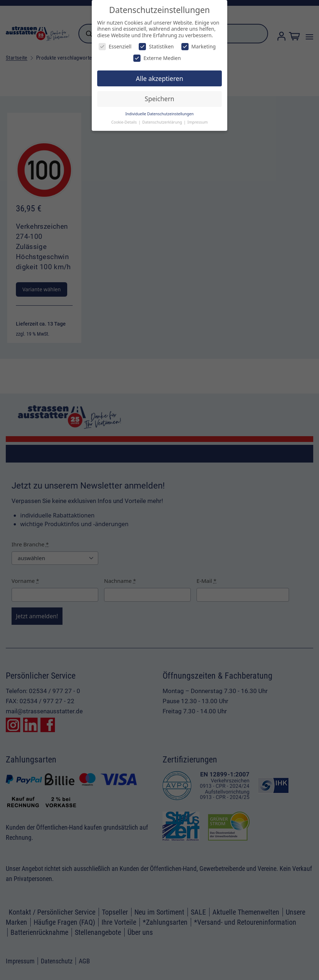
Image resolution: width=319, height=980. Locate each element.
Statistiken (156, 46)
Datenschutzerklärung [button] (163, 122)
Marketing (199, 46)
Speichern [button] (160, 99)
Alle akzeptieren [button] (159, 78)
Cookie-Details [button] (124, 122)
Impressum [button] (198, 122)
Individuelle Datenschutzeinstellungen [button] (159, 114)
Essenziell (115, 46)
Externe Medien (157, 58)
